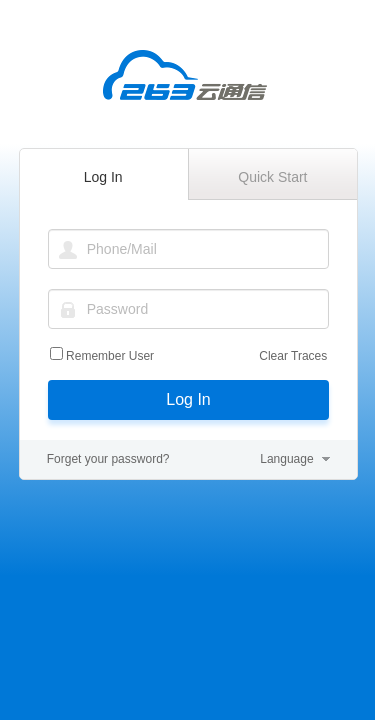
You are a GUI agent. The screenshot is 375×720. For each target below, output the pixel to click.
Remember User (110, 356)
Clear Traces (293, 356)
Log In (188, 399)
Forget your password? (108, 459)
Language (286, 459)
